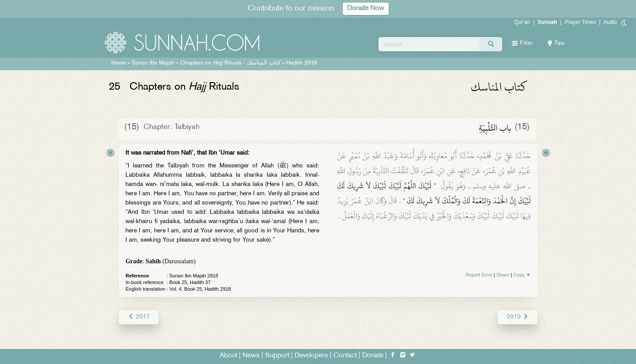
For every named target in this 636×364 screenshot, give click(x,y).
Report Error (479, 275)
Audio (610, 22)
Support (277, 356)
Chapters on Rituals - (231, 63)
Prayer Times (580, 22)
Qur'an (522, 22)
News (251, 356)
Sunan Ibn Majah (153, 63)
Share (503, 275)
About (228, 356)
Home (119, 63)
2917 (138, 317)
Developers (311, 356)
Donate (373, 356)
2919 (517, 317)
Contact (345, 356)
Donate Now (366, 9)
